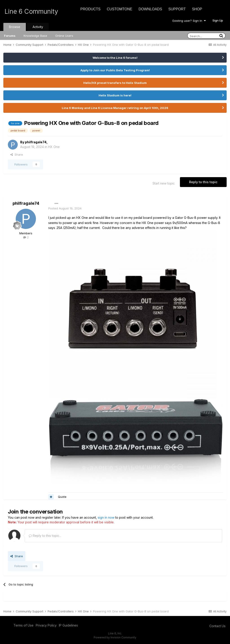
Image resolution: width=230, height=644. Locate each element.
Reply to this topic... (45, 536)
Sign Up (218, 20)
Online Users (64, 36)
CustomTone (119, 9)
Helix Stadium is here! (115, 95)
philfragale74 (36, 142)
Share (17, 154)
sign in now (106, 517)
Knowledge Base (35, 36)
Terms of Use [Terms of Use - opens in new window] (23, 625)
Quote (62, 497)
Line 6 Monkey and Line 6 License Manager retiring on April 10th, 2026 (115, 108)
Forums (10, 36)
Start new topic (164, 183)
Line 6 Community (31, 11)
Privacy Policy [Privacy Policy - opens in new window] (46, 625)
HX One (54, 147)
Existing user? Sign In (189, 21)
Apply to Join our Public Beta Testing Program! (115, 70)
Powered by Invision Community (115, 637)
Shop (197, 9)
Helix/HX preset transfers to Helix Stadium (115, 83)
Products (91, 9)
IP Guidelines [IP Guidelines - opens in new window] (68, 625)
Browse (15, 27)
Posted (65, 208)
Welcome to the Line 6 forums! (115, 58)
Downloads (150, 9)
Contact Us (217, 626)
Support (177, 9)
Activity (38, 27)
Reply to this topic (203, 182)
